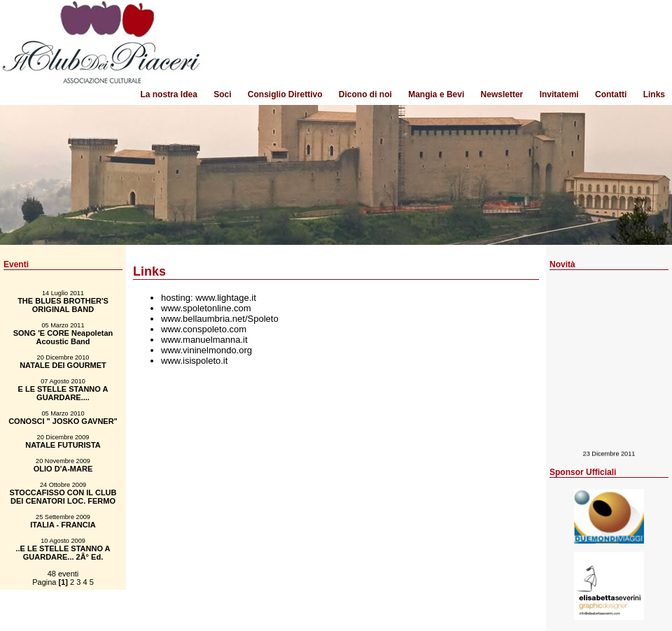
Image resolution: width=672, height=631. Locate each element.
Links (654, 94)
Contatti (611, 94)
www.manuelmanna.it (204, 340)
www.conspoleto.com (204, 329)
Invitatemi (559, 94)
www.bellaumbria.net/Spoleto (220, 319)
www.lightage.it (226, 298)
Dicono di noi (365, 94)
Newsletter (502, 94)
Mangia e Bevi (436, 94)
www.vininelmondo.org (206, 350)
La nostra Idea (168, 94)
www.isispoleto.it (194, 361)
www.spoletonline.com (206, 308)
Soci (222, 94)
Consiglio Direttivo (285, 94)
